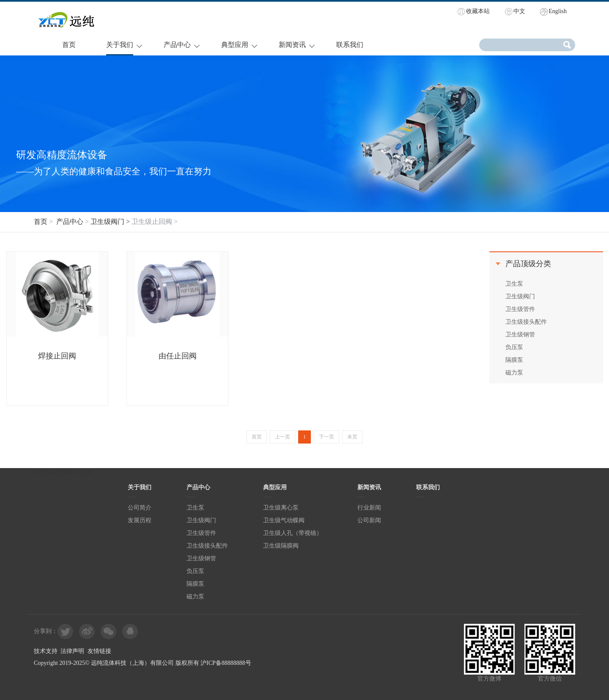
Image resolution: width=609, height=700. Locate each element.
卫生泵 (514, 284)
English (558, 11)
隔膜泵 (514, 360)
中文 (519, 11)
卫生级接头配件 (526, 322)
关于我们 (120, 45)
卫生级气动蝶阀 (284, 520)
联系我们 (350, 45)
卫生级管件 (520, 309)
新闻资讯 (292, 45)
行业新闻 (369, 508)
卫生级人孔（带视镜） (293, 533)
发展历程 (140, 520)
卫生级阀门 (520, 296)
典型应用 (235, 45)
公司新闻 (369, 520)
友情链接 (99, 651)
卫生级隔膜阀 (281, 546)
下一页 (326, 437)
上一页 (283, 437)
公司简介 (140, 508)
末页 (352, 437)
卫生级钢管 (520, 335)
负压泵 (514, 347)
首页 (69, 45)
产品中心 (177, 45)
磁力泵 (514, 373)
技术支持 (46, 651)
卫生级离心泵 (281, 508)
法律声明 (72, 651)
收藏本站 (478, 11)
